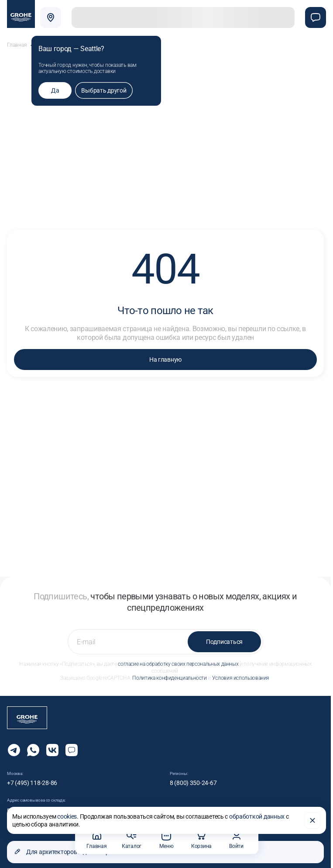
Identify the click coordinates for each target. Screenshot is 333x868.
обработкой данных (257, 816)
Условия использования (241, 673)
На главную (165, 354)
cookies (67, 816)
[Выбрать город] (51, 17)
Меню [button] (166, 840)
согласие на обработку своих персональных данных (178, 659)
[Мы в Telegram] (14, 745)
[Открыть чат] (72, 745)
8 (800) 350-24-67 (193, 778)
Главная (17, 40)
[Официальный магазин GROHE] (21, 14)
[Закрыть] (312, 820)
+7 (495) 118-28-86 (32, 778)
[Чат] (316, 17)
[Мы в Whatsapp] (33, 745)
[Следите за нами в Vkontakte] (52, 745)
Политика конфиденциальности (169, 673)
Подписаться (224, 636)
